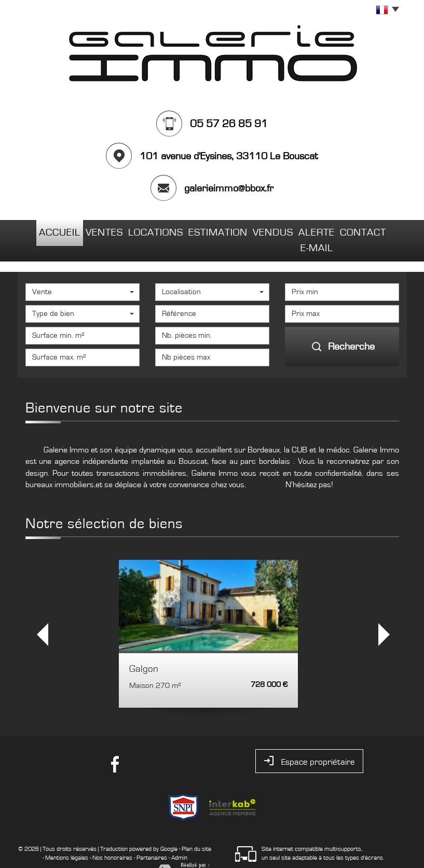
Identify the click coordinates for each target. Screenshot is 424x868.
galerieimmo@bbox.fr (229, 188)
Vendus (256, 230)
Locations (144, 230)
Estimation (203, 230)
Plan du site (196, 829)
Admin (179, 837)
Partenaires (152, 837)
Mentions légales (67, 837)
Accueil (48, 230)
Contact (374, 230)
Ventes (93, 230)
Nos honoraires (112, 837)
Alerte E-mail (314, 230)
